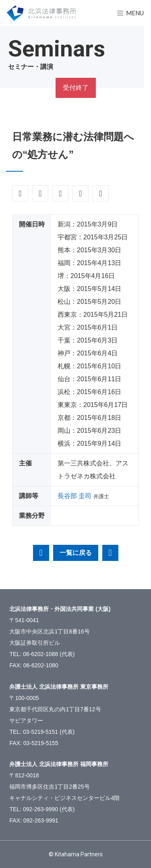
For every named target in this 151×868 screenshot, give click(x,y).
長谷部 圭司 (74, 496)
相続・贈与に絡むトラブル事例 (110, 553)
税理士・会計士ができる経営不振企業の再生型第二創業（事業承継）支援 (41, 553)
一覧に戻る (76, 553)
